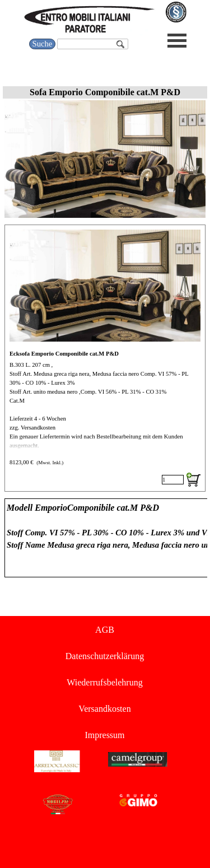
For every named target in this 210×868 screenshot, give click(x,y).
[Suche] (92, 44)
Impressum (104, 735)
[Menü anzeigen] (177, 41)
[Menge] (173, 480)
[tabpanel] (105, 538)
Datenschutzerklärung (105, 656)
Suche (43, 44)
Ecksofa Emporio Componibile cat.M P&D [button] (64, 354)
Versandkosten (104, 709)
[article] (105, 358)
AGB (105, 630)
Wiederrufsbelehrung (104, 682)
